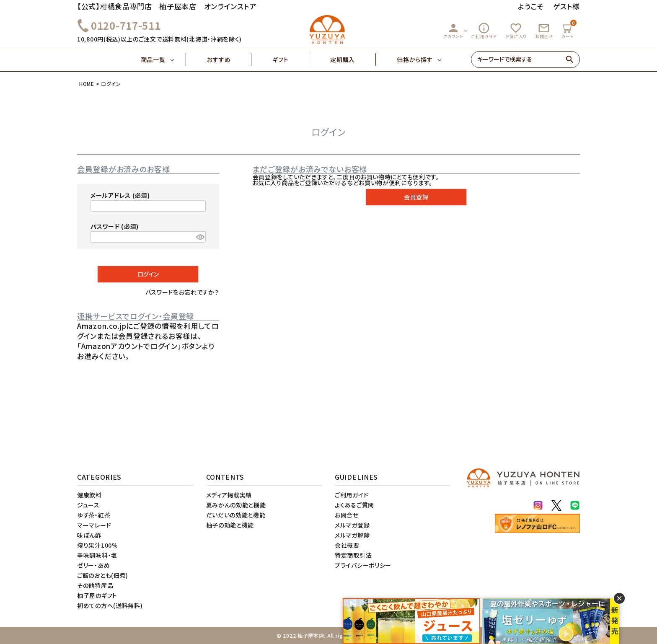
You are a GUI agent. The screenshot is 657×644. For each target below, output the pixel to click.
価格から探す (415, 59)
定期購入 (353, 59)
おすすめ (229, 59)
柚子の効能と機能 (230, 525)
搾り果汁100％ (98, 545)
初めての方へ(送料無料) (110, 605)
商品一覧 (164, 59)
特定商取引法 (353, 555)
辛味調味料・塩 (97, 555)
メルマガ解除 (352, 535)
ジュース (88, 505)
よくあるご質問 (354, 505)
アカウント (453, 31)
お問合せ (544, 31)
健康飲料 (89, 495)
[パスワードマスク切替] (200, 237)
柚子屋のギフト (97, 595)
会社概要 (347, 545)
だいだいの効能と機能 (236, 515)
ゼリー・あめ (93, 565)
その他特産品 (95, 585)
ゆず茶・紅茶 (94, 515)
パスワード (115, 226)
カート (569, 30)
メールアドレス (120, 195)
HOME (87, 84)
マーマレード (94, 525)
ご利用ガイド (484, 31)
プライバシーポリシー (363, 565)
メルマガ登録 (352, 525)
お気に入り (516, 31)
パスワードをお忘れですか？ (182, 292)
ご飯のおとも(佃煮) (103, 575)
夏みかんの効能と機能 (236, 505)
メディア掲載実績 (229, 495)
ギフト (291, 59)
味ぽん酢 (89, 535)
